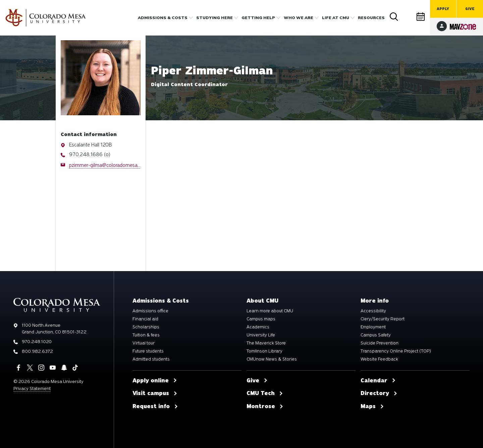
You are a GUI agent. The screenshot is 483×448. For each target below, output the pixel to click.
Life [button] (336, 18)
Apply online (155, 381)
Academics (258, 327)
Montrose (265, 406)
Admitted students (151, 359)
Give (470, 9)
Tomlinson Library (264, 351)
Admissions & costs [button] (163, 18)
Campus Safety (376, 335)
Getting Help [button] (258, 18)
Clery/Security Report (383, 319)
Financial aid (145, 319)
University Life (261, 335)
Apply (443, 9)
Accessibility (373, 311)
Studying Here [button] (214, 18)
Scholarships (146, 327)
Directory (408, 17)
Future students (148, 351)
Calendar (421, 17)
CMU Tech (265, 393)
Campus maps (261, 319)
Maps (372, 406)
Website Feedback (379, 359)
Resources (371, 18)
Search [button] (394, 17)
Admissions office (150, 311)
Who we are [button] (299, 18)
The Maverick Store (266, 343)
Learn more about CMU (270, 311)
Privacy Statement (32, 389)
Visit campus (155, 393)
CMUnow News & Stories (272, 359)
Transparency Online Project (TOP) (396, 351)
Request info (155, 406)
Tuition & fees (146, 335)
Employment (373, 327)
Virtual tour (144, 343)
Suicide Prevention (380, 343)
